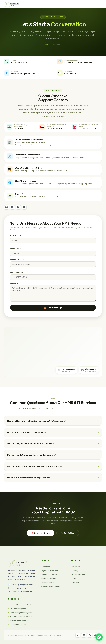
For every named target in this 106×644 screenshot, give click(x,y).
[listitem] (27, 61)
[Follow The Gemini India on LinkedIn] (12, 210)
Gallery (75, 571)
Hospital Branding (48, 578)
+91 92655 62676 (19, 588)
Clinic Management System (21, 613)
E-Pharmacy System (18, 624)
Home (47, 45)
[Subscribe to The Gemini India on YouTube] (24, 210)
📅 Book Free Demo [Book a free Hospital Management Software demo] (41, 536)
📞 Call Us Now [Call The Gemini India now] (68, 536)
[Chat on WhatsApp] (99, 637)
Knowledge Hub (79, 575)
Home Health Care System (21, 616)
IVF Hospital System (18, 609)
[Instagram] (78, 635)
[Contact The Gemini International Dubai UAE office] (53, 127)
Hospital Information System (22, 605)
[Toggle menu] (100, 4)
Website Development (50, 586)
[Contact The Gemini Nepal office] (86, 127)
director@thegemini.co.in (22, 585)
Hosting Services (48, 582)
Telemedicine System (19, 620)
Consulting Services (49, 575)
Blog (74, 578)
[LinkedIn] (84, 635)
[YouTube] (95, 635)
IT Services (45, 567)
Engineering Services (50, 571)
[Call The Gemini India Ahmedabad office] (20, 127)
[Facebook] (90, 635)
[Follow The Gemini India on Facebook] (18, 210)
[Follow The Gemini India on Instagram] (7, 210)
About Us (76, 567)
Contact (75, 582)
